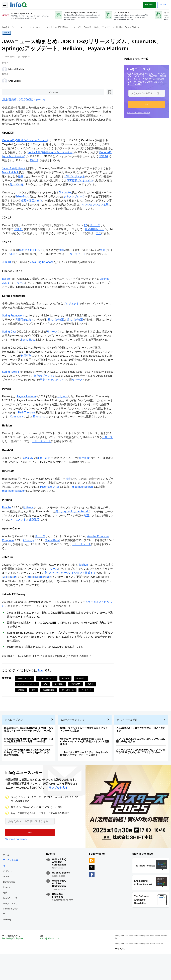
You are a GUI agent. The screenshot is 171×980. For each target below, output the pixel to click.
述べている (26, 185)
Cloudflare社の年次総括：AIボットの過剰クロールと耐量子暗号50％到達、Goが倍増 (30, 759)
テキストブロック (78, 197)
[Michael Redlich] (6, 69)
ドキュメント (27, 536)
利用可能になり (29, 328)
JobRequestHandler (49, 593)
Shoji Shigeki (16, 80)
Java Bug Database (43, 270)
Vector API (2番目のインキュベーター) (55, 153)
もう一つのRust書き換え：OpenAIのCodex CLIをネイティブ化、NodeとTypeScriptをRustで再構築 (29, 771)
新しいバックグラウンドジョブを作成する (77, 589)
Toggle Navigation (6, 4)
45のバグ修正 (60, 328)
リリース (96, 226)
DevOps (67, 695)
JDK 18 (8, 270)
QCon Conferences (11, 901)
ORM (35, 706)
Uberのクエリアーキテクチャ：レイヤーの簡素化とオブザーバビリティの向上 (85, 773)
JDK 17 (42, 161)
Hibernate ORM (56, 503)
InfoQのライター (12, 920)
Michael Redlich (17, 69)
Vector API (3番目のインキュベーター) (26, 141)
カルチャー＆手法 (129, 739)
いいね (13, 92)
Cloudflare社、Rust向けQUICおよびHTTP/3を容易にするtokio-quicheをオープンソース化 (30, 748)
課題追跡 (43, 536)
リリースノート (80, 258)
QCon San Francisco (58, 917)
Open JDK (60, 700)
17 (87, 226)
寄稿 (7, 914)
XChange (30, 557)
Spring (22, 706)
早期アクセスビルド (32, 254)
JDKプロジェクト (79, 177)
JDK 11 (20, 230)
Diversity (9, 941)
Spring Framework (14, 324)
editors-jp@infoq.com (50, 963)
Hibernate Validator (20, 507)
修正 (93, 532)
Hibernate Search (89, 503)
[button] (145, 104)
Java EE (92, 700)
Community (26, 429)
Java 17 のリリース (15, 169)
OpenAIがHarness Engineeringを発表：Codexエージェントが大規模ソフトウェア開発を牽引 (86, 760)
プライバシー (121, 973)
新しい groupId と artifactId (76, 528)
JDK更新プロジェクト (87, 181)
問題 (63, 254)
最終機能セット (96, 230)
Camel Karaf (54, 557)
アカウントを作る (12, 885)
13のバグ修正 (79, 328)
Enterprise (49, 429)
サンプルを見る (133, 84)
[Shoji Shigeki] (6, 81)
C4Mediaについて (12, 933)
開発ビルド (45, 474)
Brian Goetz (26, 197)
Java (8, 32)
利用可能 (30, 368)
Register (148, 4)
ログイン (9, 893)
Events (8, 909)
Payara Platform (27, 409)
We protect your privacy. (137, 112)
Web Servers (50, 706)
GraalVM (29, 474)
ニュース (29, 27)
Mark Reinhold (12, 173)
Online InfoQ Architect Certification (60, 884)
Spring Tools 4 (12, 384)
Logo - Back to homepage (20, 4)
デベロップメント (26, 695)
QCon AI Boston (62, 894)
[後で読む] (24, 92)
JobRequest (20, 593)
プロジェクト (72, 312)
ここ (104, 234)
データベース (88, 706)
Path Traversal (33, 425)
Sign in (162, 4)
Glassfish (82, 695)
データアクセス (69, 706)
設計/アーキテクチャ (48, 695)
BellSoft (8, 287)
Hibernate (76, 700)
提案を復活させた (38, 201)
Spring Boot (34, 348)
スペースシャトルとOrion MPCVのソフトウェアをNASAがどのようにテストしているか (142, 770)
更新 (104, 254)
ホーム (8, 877)
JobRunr (85, 581)
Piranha (8, 524)
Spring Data (10, 340)
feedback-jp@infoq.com (14, 963)
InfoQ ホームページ (12, 27)
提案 (25, 177)
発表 (69, 495)
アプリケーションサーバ (28, 700)
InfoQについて (11, 925)
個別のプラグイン (55, 388)
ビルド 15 (17, 258)
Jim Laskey (67, 193)
